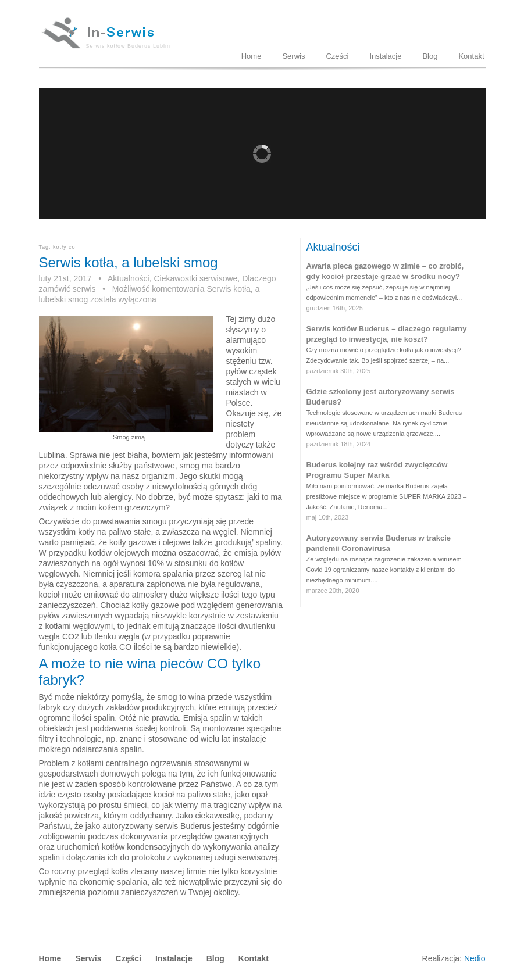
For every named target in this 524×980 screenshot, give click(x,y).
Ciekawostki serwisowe (195, 278)
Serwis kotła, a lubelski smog (129, 262)
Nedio (475, 958)
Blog (430, 56)
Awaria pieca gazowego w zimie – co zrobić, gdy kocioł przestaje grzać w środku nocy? (385, 271)
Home (252, 56)
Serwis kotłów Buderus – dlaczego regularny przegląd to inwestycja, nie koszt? (387, 334)
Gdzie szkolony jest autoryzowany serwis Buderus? (381, 397)
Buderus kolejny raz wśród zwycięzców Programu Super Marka (377, 470)
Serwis (293, 56)
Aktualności (129, 278)
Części (337, 56)
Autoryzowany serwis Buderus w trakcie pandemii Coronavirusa (379, 543)
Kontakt (471, 56)
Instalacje (385, 56)
